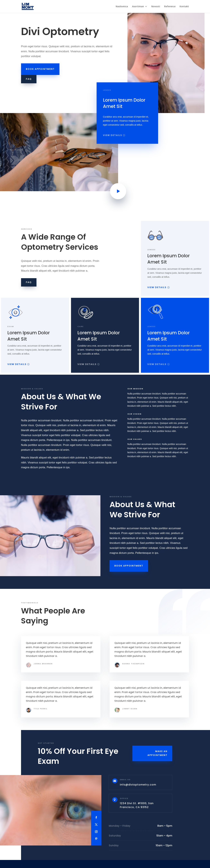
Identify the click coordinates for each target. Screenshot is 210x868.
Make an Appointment (157, 753)
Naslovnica (122, 7)
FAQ (29, 79)
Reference (170, 7)
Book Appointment (40, 69)
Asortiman (138, 7)
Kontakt (184, 7)
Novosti (156, 7)
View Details (113, 135)
